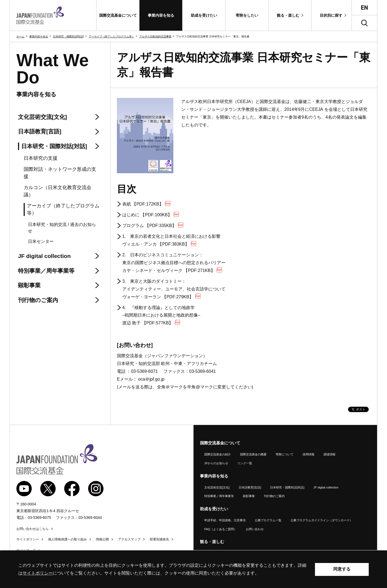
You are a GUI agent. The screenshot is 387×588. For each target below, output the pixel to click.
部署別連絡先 (159, 539)
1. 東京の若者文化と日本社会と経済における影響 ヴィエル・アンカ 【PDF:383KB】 (171, 240)
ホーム (20, 36)
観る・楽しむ (212, 542)
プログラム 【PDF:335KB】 (153, 225)
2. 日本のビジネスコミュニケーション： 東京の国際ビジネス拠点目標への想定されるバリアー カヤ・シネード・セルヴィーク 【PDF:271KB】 (174, 263)
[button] (118, 15)
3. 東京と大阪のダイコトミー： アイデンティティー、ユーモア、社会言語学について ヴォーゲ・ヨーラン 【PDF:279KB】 (174, 289)
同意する (342, 569)
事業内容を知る (39, 36)
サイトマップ (26, 550)
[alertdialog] (193, 569)
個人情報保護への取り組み (67, 539)
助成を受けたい (214, 509)
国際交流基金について (220, 443)
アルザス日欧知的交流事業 (155, 36)
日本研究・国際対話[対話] (69, 36)
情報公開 (102, 539)
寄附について (285, 454)
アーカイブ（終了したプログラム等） (112, 36)
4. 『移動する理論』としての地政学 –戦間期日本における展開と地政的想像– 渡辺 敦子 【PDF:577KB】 (161, 315)
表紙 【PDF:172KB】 (146, 204)
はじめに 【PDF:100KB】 (151, 215)
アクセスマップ (129, 539)
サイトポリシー (28, 539)
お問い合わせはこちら (33, 529)
